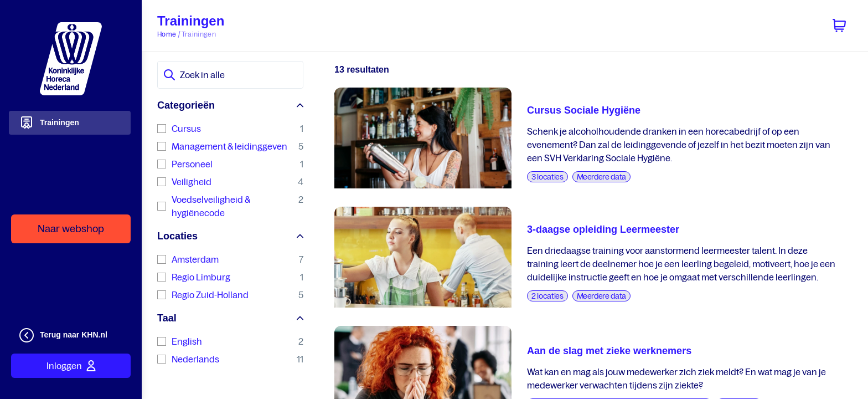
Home (167, 34)
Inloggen (71, 366)
